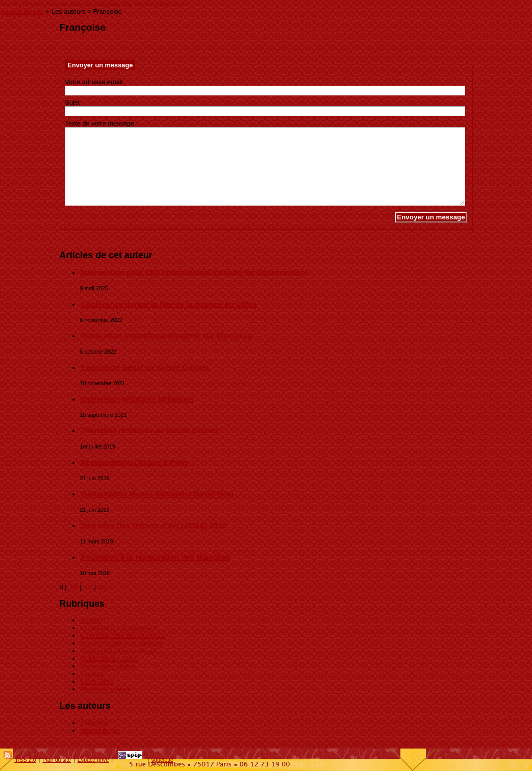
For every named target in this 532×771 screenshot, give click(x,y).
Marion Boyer (100, 730)
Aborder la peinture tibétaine (122, 643)
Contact (92, 674)
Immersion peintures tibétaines (137, 399)
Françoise (95, 723)
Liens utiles (97, 681)
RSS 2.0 (20, 760)
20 (88, 587)
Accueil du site (22, 11)
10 (73, 587)
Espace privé (93, 760)
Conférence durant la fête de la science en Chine (169, 304)
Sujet (72, 102)
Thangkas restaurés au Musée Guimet (150, 430)
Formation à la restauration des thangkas (156, 557)
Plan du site (57, 760)
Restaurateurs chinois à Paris (135, 462)
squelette (162, 760)
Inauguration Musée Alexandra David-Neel (157, 494)
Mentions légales (106, 689)
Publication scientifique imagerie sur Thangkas (167, 335)
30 (102, 587)
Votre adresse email (94, 82)
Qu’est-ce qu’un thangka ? (119, 628)
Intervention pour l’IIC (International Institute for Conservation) (195, 272)
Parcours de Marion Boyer (119, 651)
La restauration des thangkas (123, 636)
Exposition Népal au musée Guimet (145, 367)
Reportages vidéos (108, 666)
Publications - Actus (110, 658)
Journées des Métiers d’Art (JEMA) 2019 (154, 525)
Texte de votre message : (101, 123)
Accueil (92, 620)
